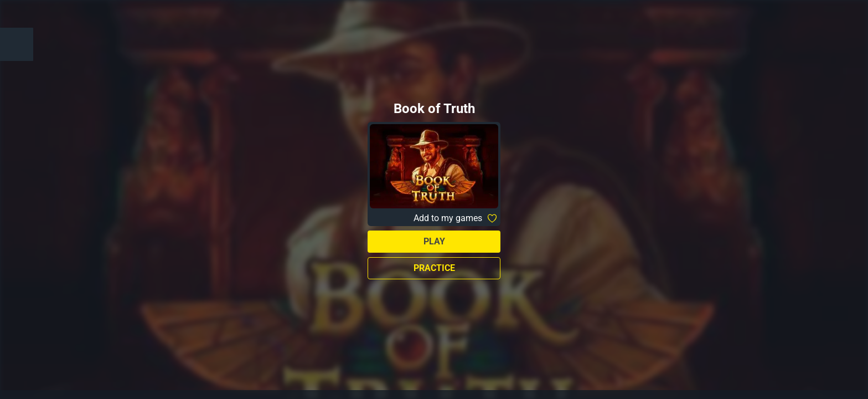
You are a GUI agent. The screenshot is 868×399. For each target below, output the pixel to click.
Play (434, 241)
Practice (434, 268)
